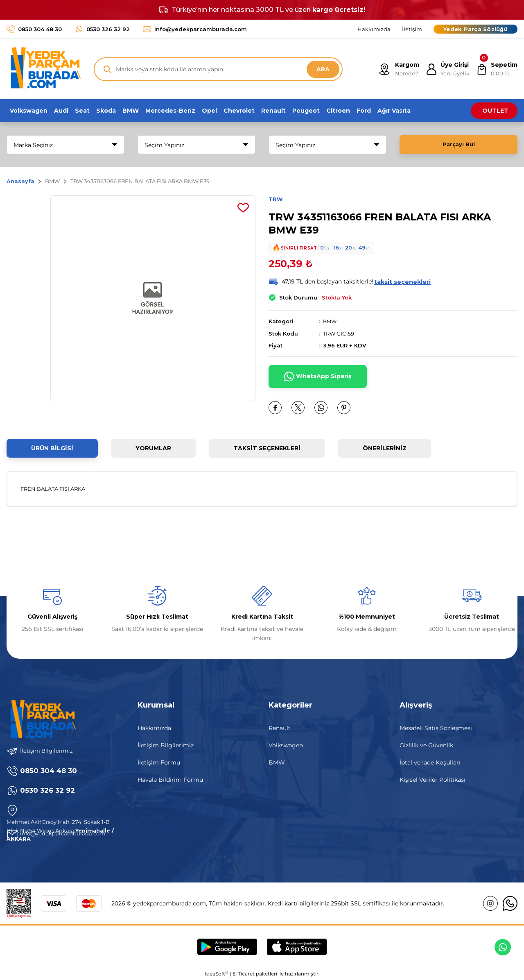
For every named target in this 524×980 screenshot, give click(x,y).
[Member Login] (445, 69)
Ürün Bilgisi (52, 448)
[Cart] (496, 69)
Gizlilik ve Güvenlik (426, 745)
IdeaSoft (216, 974)
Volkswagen (286, 745)
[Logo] (44, 69)
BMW (330, 322)
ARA (323, 69)
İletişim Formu (159, 762)
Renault (280, 728)
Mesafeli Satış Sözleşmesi (436, 728)
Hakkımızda (154, 728)
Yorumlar (153, 448)
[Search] (218, 69)
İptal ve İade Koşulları (430, 762)
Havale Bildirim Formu (170, 780)
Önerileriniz (385, 448)
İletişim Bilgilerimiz (166, 745)
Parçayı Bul (458, 145)
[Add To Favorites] (243, 208)
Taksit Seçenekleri (267, 448)
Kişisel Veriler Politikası (433, 780)
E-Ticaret (244, 974)
